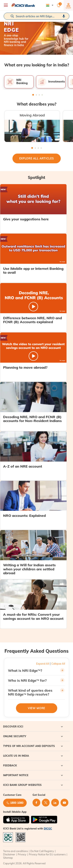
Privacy (22, 854)
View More (36, 708)
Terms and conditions (15, 851)
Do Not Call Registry (42, 851)
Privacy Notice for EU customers (47, 854)
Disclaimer (9, 854)
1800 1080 (15, 803)
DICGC (48, 828)
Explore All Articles (37, 158)
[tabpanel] (19, 82)
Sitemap (8, 858)
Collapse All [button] (58, 664)
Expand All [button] (43, 664)
